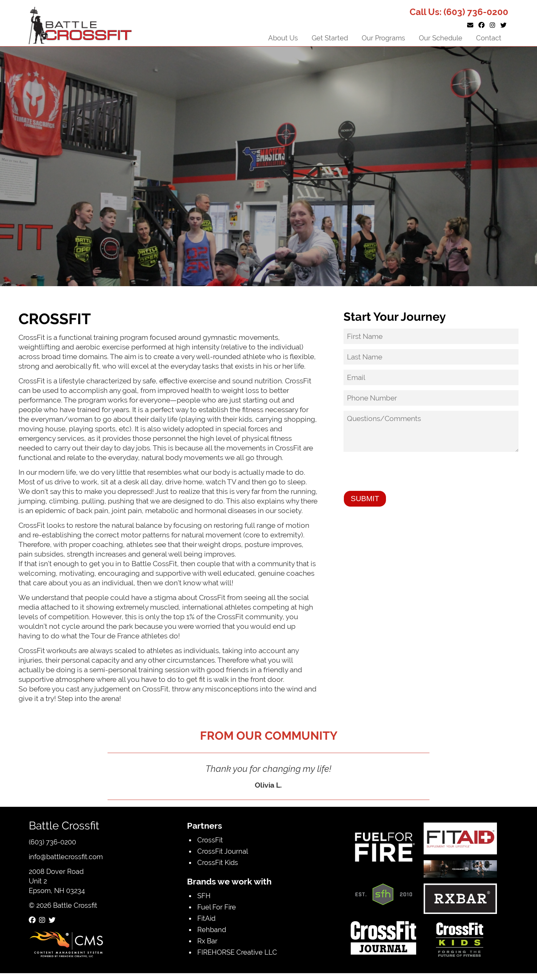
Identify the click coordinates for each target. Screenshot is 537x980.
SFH (204, 896)
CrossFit (210, 840)
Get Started (330, 38)
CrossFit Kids (218, 862)
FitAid (206, 918)
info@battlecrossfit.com (66, 857)
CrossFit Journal (223, 851)
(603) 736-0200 (476, 12)
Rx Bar (207, 941)
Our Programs (383, 38)
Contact (489, 38)
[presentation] (396, 472)
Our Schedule (441, 38)
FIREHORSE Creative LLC (237, 952)
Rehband (212, 930)
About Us (283, 38)
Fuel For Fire (217, 907)
